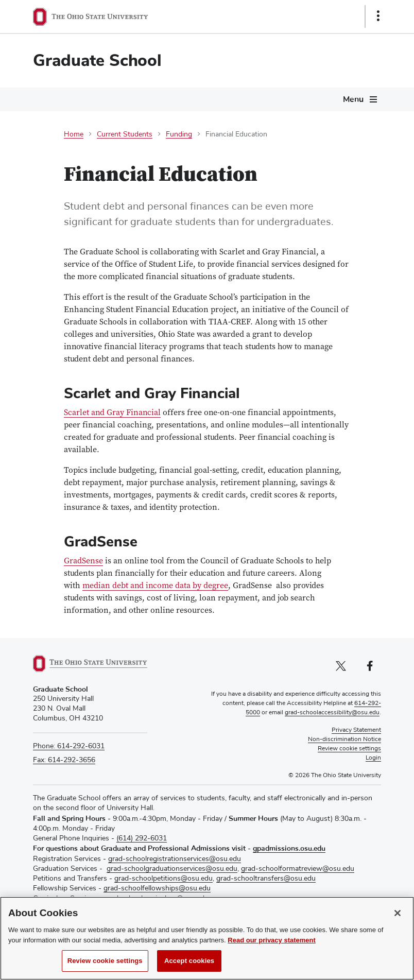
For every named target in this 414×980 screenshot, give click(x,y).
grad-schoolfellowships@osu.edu (157, 888)
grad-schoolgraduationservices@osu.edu (172, 869)
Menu (353, 99)
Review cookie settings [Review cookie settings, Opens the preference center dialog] (105, 967)
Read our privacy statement (272, 947)
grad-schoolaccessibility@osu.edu (332, 713)
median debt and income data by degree (155, 586)
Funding (179, 134)
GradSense (83, 562)
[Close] (398, 920)
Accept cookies (189, 967)
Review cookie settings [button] (349, 749)
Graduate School (97, 61)
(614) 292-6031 (142, 838)
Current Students (125, 134)
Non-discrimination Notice (344, 740)
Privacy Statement (356, 730)
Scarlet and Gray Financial (112, 413)
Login (373, 758)
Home (74, 134)
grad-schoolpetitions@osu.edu (163, 879)
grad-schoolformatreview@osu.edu (298, 869)
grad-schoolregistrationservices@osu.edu (175, 859)
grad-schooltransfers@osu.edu (266, 879)
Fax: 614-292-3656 (64, 760)
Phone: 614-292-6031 (69, 746)
